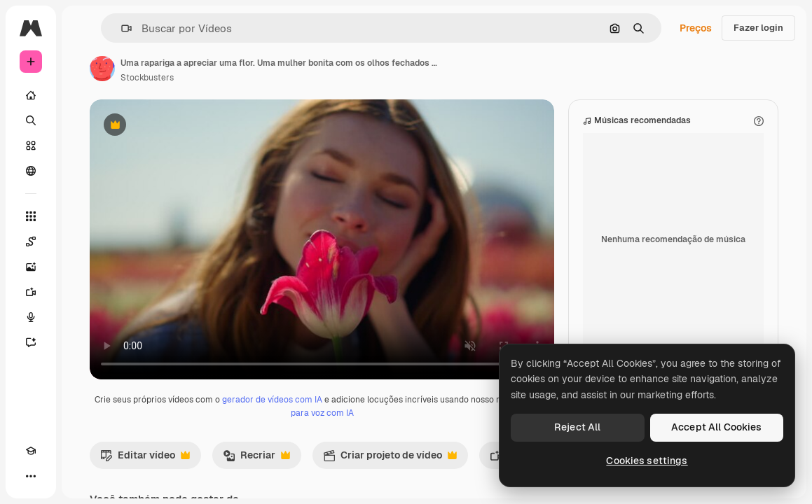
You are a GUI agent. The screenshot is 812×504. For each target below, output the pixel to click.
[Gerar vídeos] (31, 292)
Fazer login (758, 28)
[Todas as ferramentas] (31, 216)
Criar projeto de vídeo (390, 458)
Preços (696, 28)
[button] (121, 28)
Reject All (577, 427)
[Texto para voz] (31, 317)
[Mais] (31, 476)
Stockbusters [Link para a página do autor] (147, 78)
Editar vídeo (145, 458)
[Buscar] (31, 120)
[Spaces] (31, 241)
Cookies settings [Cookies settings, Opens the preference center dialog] (647, 461)
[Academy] (31, 451)
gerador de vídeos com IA (272, 400)
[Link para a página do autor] (102, 69)
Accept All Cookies (717, 427)
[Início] (31, 95)
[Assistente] (31, 342)
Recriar (256, 458)
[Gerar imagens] (31, 267)
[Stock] (31, 146)
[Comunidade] (31, 171)
